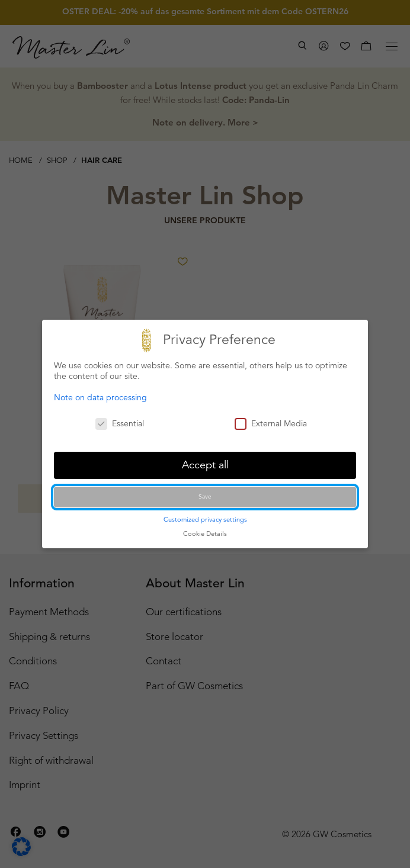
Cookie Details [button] (205, 533)
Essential (120, 423)
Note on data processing (100, 397)
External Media (271, 423)
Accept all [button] (205, 465)
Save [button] (205, 496)
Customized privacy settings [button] (205, 519)
